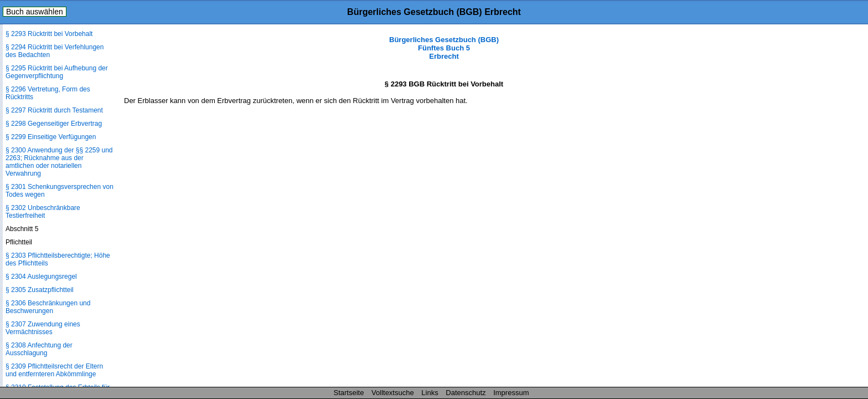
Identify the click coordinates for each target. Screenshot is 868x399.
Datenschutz (466, 393)
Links (430, 393)
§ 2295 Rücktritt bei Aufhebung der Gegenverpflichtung (57, 72)
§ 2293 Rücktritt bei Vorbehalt (49, 34)
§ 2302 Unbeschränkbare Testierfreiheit (43, 212)
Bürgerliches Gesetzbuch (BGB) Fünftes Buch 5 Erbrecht (444, 48)
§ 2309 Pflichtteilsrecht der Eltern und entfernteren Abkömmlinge (54, 370)
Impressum (511, 393)
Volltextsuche (393, 393)
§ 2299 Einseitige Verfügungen (51, 137)
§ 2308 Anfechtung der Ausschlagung (39, 349)
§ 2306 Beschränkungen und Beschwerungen (48, 307)
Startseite (349, 393)
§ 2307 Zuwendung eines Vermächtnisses (43, 328)
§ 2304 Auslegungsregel (41, 277)
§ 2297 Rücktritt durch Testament (54, 110)
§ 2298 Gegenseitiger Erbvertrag (54, 124)
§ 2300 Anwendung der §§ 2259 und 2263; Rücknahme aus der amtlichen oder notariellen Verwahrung (59, 162)
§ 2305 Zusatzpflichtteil (40, 290)
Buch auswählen (35, 12)
